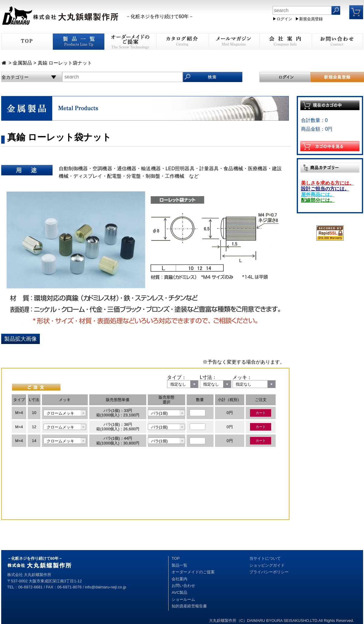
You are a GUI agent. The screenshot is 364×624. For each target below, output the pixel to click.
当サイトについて (265, 558)
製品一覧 (179, 565)
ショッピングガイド (267, 565)
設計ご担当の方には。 (325, 189)
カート (261, 413)
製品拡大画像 (21, 339)
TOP (176, 558)
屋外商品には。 (318, 194)
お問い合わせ (183, 586)
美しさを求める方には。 (328, 183)
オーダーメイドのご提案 (193, 572)
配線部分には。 (318, 200)
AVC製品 (179, 592)
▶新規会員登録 (309, 19)
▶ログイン (282, 19)
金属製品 (22, 63)
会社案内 (179, 579)
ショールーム (183, 599)
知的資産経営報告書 (189, 606)
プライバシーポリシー (269, 572)
